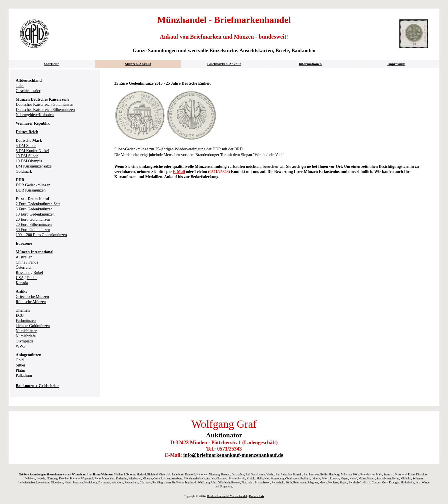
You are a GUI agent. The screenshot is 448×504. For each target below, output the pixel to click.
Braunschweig (237, 478)
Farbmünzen (26, 321)
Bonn (98, 478)
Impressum (396, 64)
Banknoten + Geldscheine (38, 386)
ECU (20, 315)
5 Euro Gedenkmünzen (34, 209)
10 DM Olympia (29, 161)
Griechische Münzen (32, 297)
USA (20, 278)
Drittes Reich (27, 132)
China (20, 262)
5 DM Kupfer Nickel (32, 151)
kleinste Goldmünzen (33, 326)
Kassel (353, 478)
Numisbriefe (26, 336)
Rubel (38, 273)
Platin (20, 370)
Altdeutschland (29, 80)
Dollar (32, 278)
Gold (20, 360)
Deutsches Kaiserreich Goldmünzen (44, 104)
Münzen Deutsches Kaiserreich (42, 99)
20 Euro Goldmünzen (33, 219)
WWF (21, 346)
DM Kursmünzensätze (34, 166)
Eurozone (24, 243)
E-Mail (179, 172)
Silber (20, 365)
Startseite (52, 64)
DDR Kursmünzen (31, 190)
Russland (23, 273)
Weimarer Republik (33, 123)
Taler (20, 86)
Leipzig (41, 478)
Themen (23, 310)
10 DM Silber (27, 156)
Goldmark (24, 171)
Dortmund (401, 474)
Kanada (22, 283)
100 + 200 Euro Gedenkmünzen (41, 235)
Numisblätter (26, 331)
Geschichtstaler (28, 91)
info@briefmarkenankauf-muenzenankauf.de (233, 455)
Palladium (24, 375)
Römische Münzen (31, 302)
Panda (33, 262)
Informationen (310, 64)
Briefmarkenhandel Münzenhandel (227, 496)
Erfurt (325, 478)
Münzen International (35, 252)
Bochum (75, 478)
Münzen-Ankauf (138, 64)
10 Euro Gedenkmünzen (35, 214)
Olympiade (25, 341)
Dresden (64, 478)
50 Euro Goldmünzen (33, 230)
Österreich (24, 267)
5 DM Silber (26, 146)
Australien (24, 257)
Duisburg (30, 478)
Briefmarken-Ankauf (224, 64)
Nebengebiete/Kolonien (35, 115)
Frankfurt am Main (371, 474)
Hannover (202, 474)
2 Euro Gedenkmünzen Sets (38, 204)
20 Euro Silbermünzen (34, 225)
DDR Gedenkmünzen (33, 185)
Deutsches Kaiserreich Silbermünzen (45, 110)
